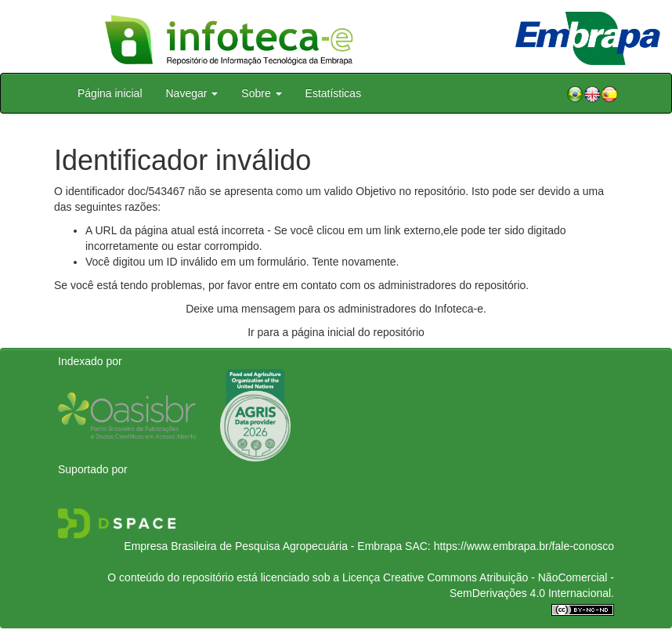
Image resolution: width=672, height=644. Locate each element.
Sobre (261, 93)
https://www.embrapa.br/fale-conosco (524, 546)
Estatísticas (334, 93)
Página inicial (110, 93)
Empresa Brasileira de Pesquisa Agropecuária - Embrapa (263, 546)
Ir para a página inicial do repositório (336, 332)
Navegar (192, 93)
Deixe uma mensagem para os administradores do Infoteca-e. (336, 309)
